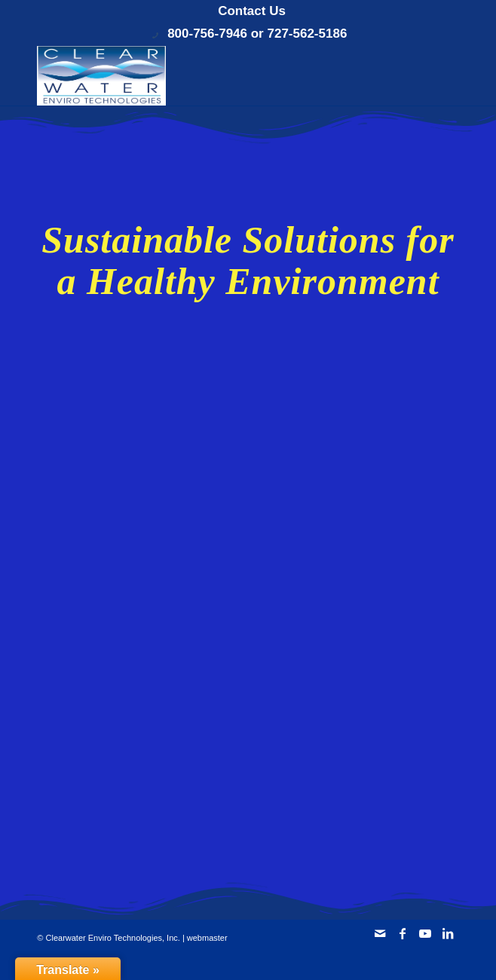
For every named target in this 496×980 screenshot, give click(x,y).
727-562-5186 (307, 34)
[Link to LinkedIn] (448, 933)
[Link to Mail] (380, 933)
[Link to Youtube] (425, 933)
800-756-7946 (207, 34)
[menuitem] (252, 11)
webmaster (207, 938)
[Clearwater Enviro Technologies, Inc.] (205, 75)
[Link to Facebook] (403, 933)
